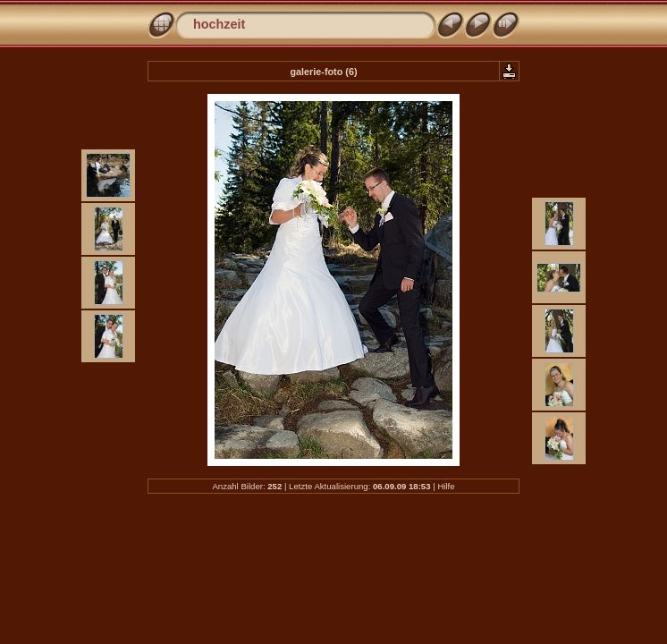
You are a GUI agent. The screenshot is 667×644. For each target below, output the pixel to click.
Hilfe (446, 486)
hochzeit (219, 24)
